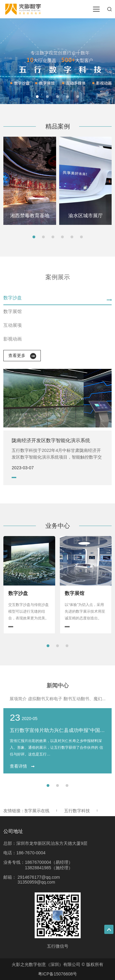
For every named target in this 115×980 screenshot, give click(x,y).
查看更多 (22, 356)
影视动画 (13, 339)
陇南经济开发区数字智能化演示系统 (51, 440)
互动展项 (13, 325)
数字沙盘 (13, 298)
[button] (37, 97)
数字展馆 (13, 311)
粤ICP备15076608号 (58, 974)
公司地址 (13, 831)
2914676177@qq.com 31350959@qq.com (39, 880)
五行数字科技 (78, 811)
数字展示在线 (38, 811)
